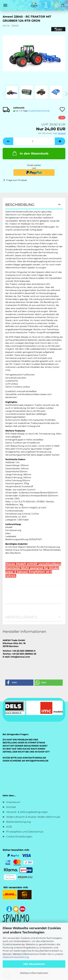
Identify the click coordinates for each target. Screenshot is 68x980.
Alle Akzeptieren (34, 964)
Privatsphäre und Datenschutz (25, 832)
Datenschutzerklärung (16, 957)
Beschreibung (20, 205)
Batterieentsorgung (18, 822)
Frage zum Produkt (17, 180)
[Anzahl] (34, 141)
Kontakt (11, 807)
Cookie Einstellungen (19, 837)
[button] (8, 141)
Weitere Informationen (34, 973)
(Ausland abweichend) (39, 111)
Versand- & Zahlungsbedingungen (27, 812)
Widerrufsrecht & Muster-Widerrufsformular (33, 817)
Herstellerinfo (21, 617)
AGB (9, 827)
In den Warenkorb (30, 153)
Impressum (13, 802)
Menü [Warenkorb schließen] (5, 5)
